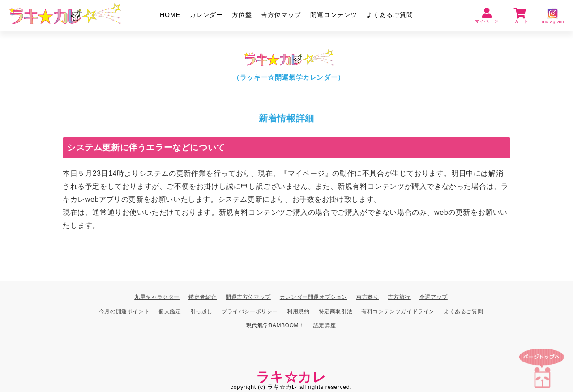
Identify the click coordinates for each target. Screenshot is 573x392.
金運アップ (434, 297)
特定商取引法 (336, 311)
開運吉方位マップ (248, 297)
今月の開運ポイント (124, 311)
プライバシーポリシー (250, 311)
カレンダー (206, 15)
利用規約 (298, 311)
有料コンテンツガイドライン (398, 311)
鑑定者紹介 (203, 297)
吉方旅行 (399, 297)
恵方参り (368, 297)
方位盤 (242, 15)
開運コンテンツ (334, 15)
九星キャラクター (157, 297)
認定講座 (325, 326)
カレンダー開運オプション (314, 297)
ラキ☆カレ (291, 377)
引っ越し (201, 311)
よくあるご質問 (390, 15)
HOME (170, 15)
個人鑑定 (170, 311)
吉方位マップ (281, 15)
